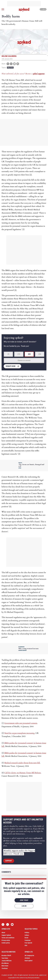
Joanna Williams (7, 961)
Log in (43, 9)
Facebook (3, 924)
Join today (24, 900)
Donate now (11, 366)
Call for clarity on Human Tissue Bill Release (23, 773)
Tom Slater (5, 958)
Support (9, 861)
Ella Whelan (5, 963)
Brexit (26, 938)
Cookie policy (6, 943)
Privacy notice (6, 940)
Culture (27, 935)
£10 (19, 354)
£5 (8, 354)
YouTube (12, 924)
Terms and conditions (8, 938)
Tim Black (5, 968)
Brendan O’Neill (6, 955)
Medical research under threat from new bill (22, 763)
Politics (10, 68)
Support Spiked (6, 935)
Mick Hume (5, 966)
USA (26, 945)
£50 (40, 354)
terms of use (35, 975)
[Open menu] (3, 9)
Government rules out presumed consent (21, 723)
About (3, 933)
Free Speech (28, 943)
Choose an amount (24, 360)
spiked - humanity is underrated (24, 10)
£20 (29, 354)
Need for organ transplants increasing (19, 733)
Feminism (28, 940)
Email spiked (28, 961)
